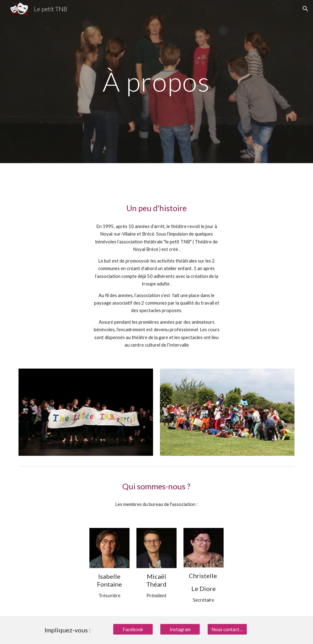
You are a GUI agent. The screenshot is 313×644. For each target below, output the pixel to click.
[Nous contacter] (227, 629)
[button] (305, 9)
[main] (157, 81)
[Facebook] (133, 629)
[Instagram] (180, 629)
